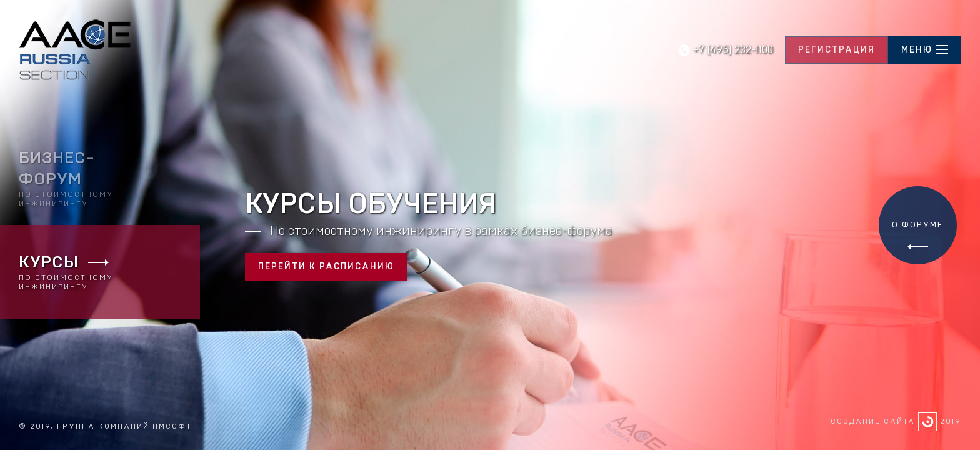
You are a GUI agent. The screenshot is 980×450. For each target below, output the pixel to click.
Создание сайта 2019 (896, 422)
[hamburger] (925, 50)
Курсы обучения (371, 204)
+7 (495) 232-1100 (733, 50)
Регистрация (837, 50)
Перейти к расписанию (326, 267)
